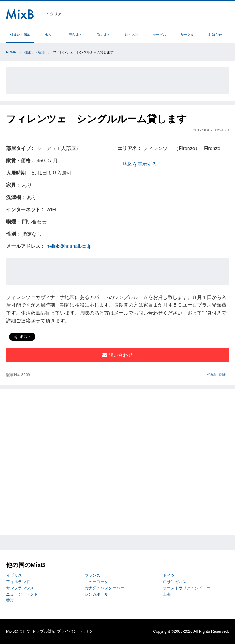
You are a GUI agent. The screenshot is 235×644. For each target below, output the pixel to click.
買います (104, 35)
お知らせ (215, 35)
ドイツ (169, 575)
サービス (159, 35)
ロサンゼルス (175, 582)
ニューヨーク (96, 582)
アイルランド (18, 582)
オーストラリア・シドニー (187, 588)
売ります (76, 35)
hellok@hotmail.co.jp (69, 246)
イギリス (14, 575)
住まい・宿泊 (20, 35)
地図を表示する (140, 164)
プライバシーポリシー (77, 631)
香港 (10, 600)
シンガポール (96, 594)
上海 (167, 594)
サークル (187, 35)
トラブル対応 (44, 631)
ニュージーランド (22, 594)
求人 (48, 35)
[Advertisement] (117, 81)
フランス (92, 575)
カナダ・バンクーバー (104, 588)
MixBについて (18, 631)
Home (11, 52)
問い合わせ (117, 355)
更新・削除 (216, 374)
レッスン (132, 35)
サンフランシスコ (22, 588)
